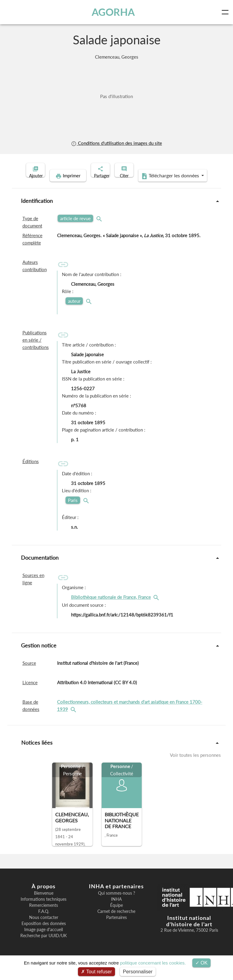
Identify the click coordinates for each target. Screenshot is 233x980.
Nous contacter (44, 927)
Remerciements (44, 915)
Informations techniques (44, 909)
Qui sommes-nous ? (116, 903)
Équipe (116, 915)
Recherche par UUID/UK (44, 945)
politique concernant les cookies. (153, 963)
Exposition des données (44, 933)
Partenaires (116, 927)
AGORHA (115, 12)
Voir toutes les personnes (195, 764)
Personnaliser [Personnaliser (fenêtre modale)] (138, 972)
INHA (116, 909)
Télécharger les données (156, 185)
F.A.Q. (44, 921)
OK (202, 963)
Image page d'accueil (44, 939)
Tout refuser (96, 972)
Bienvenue (44, 903)
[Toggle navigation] (226, 12)
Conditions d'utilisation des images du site (116, 143)
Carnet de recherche (116, 921)
